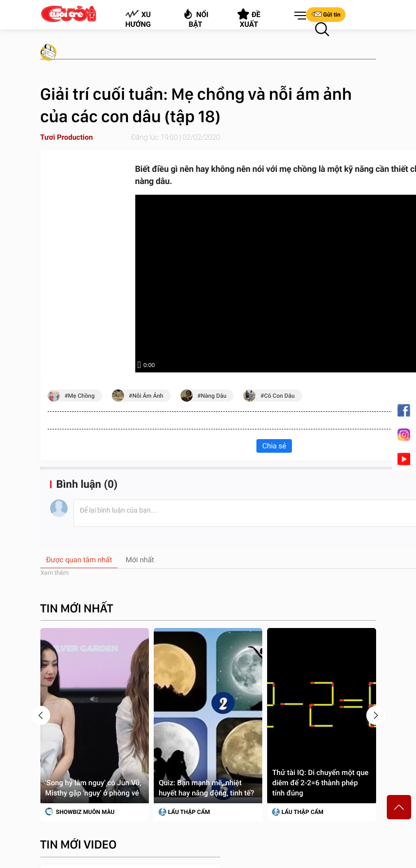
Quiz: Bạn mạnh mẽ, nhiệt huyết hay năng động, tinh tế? (206, 792)
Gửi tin (326, 14)
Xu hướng (138, 19)
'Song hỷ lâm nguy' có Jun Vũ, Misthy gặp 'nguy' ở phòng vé (93, 792)
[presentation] (41, 719)
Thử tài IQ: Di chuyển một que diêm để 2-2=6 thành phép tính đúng (320, 787)
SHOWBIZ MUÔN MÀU (80, 815)
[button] (298, 16)
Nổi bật (195, 18)
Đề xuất (249, 18)
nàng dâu (214, 400)
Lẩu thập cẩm (184, 816)
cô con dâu (280, 400)
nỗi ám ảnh (148, 400)
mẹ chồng (81, 400)
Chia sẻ (274, 450)
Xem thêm (54, 577)
